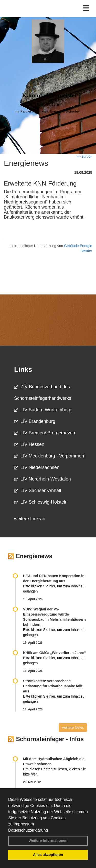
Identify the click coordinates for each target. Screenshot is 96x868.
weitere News (73, 728)
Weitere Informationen (48, 841)
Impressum (24, 824)
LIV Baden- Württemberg (43, 410)
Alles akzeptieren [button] (48, 855)
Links (23, 370)
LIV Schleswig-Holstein (41, 502)
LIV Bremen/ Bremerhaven (45, 433)
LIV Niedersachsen (37, 467)
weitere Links (29, 519)
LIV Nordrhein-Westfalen (42, 479)
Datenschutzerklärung (28, 830)
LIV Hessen (29, 444)
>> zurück (84, 156)
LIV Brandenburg (35, 421)
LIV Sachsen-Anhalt (38, 491)
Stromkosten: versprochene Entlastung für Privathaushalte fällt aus (53, 686)
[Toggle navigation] (86, 8)
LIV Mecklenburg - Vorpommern (50, 456)
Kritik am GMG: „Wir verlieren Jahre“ (55, 653)
